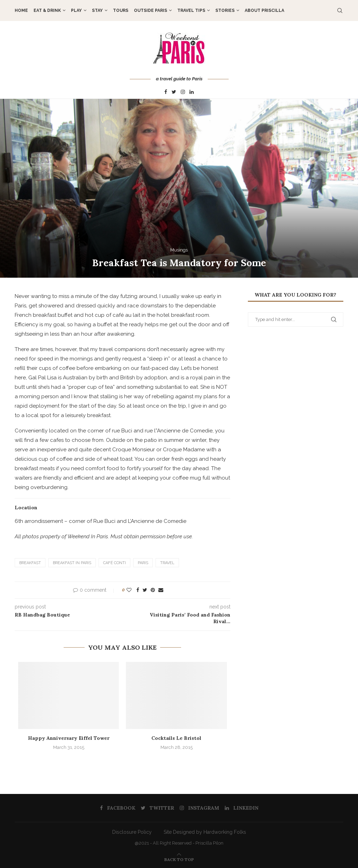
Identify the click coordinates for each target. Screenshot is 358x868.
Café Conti (114, 563)
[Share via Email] (161, 590)
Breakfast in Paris (72, 563)
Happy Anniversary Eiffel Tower (69, 738)
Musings (179, 250)
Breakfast (30, 563)
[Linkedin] (192, 92)
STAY (97, 10)
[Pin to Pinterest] (153, 590)
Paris (143, 563)
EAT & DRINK (47, 10)
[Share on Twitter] (145, 590)
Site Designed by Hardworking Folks (205, 832)
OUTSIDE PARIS (151, 10)
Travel (167, 563)
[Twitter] (174, 92)
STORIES (225, 10)
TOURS (121, 10)
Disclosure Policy (132, 832)
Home (21, 10)
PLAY (76, 10)
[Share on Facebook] (138, 590)
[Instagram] (183, 92)
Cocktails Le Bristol (176, 738)
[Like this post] (129, 590)
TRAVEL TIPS (191, 10)
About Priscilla (264, 10)
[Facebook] (166, 92)
